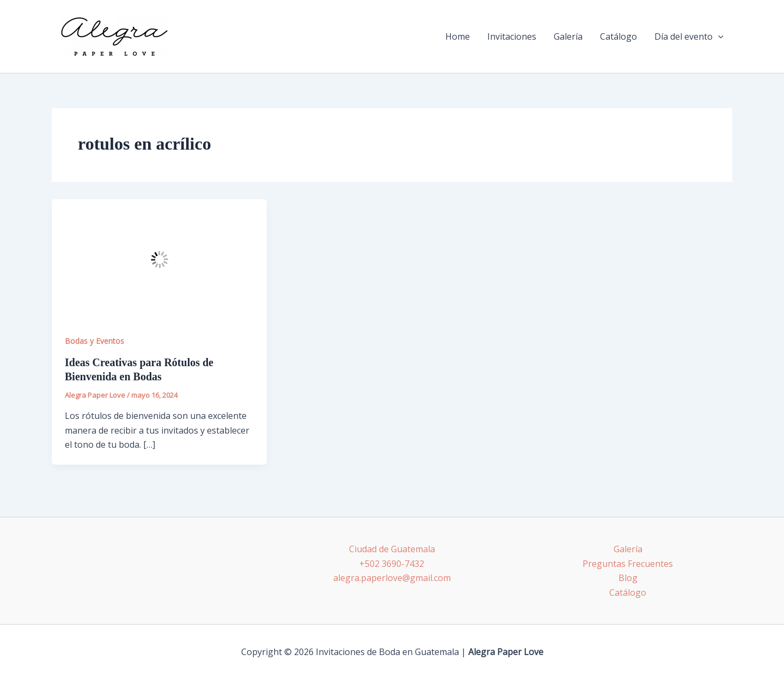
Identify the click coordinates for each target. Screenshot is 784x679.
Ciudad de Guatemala (392, 549)
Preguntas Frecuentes (628, 564)
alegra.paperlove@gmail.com (392, 578)
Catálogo (618, 36)
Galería (568, 36)
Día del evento (689, 36)
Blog (628, 578)
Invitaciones (512, 36)
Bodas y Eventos (94, 341)
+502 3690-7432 (392, 564)
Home (458, 36)
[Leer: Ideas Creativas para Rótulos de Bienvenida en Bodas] (159, 259)
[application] (718, 36)
